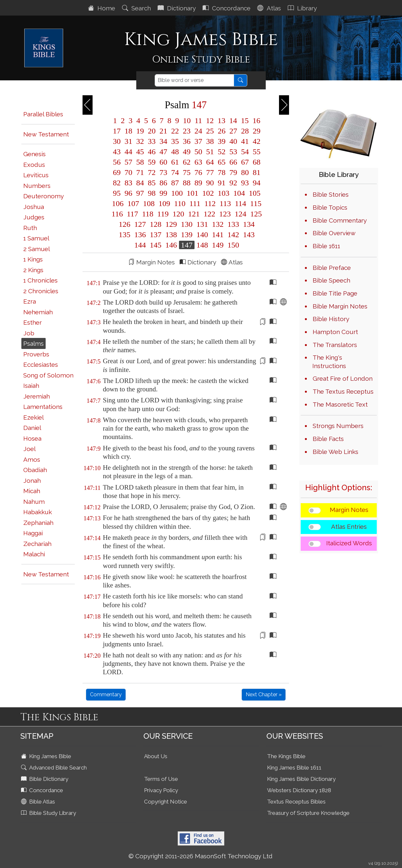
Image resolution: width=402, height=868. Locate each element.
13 (221, 121)
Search (137, 8)
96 (128, 193)
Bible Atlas (39, 802)
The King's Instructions (329, 362)
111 (195, 203)
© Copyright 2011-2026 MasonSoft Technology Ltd (201, 856)
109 (164, 203)
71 (140, 172)
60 (163, 162)
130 (187, 224)
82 (117, 183)
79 (233, 172)
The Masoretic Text (340, 404)
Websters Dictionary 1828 (299, 790)
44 (128, 152)
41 (245, 141)
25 (210, 131)
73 (163, 172)
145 (156, 245)
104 (239, 193)
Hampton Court (335, 332)
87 (175, 183)
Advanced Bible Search (55, 768)
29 (256, 131)
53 (233, 152)
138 (171, 235)
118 (148, 214)
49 (187, 152)
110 (180, 203)
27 (233, 131)
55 (256, 152)
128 (156, 224)
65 (222, 162)
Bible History (331, 319)
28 (245, 131)
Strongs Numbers (338, 426)
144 (140, 245)
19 (140, 131)
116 (117, 214)
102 (208, 193)
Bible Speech (331, 280)
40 (233, 141)
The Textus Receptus (343, 391)
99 (163, 193)
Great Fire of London (343, 378)
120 (178, 214)
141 (218, 235)
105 (254, 193)
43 (117, 152)
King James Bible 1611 (294, 768)
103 (224, 193)
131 (202, 224)
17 (117, 131)
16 (255, 121)
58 (140, 162)
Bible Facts (328, 439)
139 (187, 235)
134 (248, 224)
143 (248, 235)
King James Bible (47, 756)
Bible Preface (332, 268)
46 (152, 152)
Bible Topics (330, 207)
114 (240, 203)
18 (128, 131)
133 (233, 224)
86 (163, 183)
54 (245, 152)
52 (222, 152)
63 (198, 162)
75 (187, 172)
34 (163, 141)
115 (255, 203)
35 (175, 141)
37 (198, 141)
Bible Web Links (335, 452)
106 (118, 203)
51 (210, 152)
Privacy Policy (161, 790)
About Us (156, 756)
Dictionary (178, 8)
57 (128, 162)
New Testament (46, 134)
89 (198, 183)
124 (240, 214)
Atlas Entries (349, 527)
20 (152, 131)
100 (177, 193)
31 (128, 141)
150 (232, 245)
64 (210, 162)
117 (133, 214)
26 (222, 131)
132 (218, 224)
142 (233, 235)
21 (163, 131)
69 (117, 172)
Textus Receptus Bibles (296, 802)
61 (175, 162)
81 (256, 172)
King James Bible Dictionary (301, 779)
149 (218, 245)
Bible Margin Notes (340, 306)
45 (140, 152)
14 (233, 121)
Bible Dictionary (45, 779)
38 (210, 141)
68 (256, 162)
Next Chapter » (264, 694)
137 (156, 235)
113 (225, 203)
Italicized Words (349, 543)
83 (128, 183)
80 (245, 172)
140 (202, 235)
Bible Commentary (340, 220)
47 (163, 152)
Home (102, 8)
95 (117, 193)
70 (128, 172)
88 (187, 183)
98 (152, 193)
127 (140, 224)
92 (233, 183)
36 (187, 141)
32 (140, 141)
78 (222, 172)
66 (233, 162)
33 (152, 141)
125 (255, 214)
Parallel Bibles (43, 114)
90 (210, 183)
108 (149, 203)
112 (210, 203)
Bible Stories (331, 194)
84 (140, 183)
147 (187, 245)
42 (256, 141)
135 (125, 235)
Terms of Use (161, 779)
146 (171, 245)
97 (140, 193)
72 (152, 172)
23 (187, 131)
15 (245, 121)
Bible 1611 (326, 246)
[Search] (194, 80)
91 (222, 183)
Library (303, 8)
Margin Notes (349, 510)
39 (222, 141)
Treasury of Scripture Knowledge (308, 813)
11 (198, 121)
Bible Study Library (49, 813)
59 (152, 162)
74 (175, 172)
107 (133, 203)
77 (210, 172)
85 (152, 183)
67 (245, 162)
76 (198, 172)
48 (175, 152)
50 (198, 152)
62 (187, 162)
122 (209, 214)
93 (245, 183)
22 (175, 131)
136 (140, 235)
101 (193, 193)
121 (194, 214)
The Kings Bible (286, 756)
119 (163, 214)
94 (256, 183)
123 (225, 214)
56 (117, 162)
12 (210, 121)
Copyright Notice (166, 802)
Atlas (270, 8)
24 (198, 131)
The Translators (335, 345)
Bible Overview (334, 233)
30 (117, 141)
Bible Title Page (335, 293)
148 (202, 245)
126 (125, 224)
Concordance (227, 8)
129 (171, 224)
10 (187, 121)
